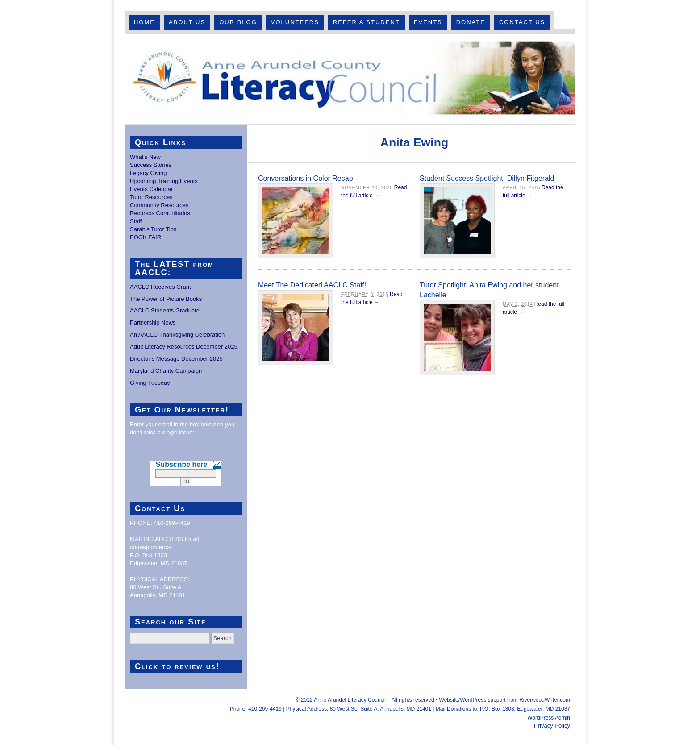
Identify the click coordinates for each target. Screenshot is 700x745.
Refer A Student (367, 22)
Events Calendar (151, 189)
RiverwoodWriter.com (545, 700)
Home (144, 22)
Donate (471, 22)
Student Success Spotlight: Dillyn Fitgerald (487, 178)
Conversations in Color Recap (306, 178)
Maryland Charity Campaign (166, 371)
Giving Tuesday (150, 383)
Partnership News (153, 323)
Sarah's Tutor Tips (153, 229)
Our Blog (238, 22)
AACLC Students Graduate (165, 310)
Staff (136, 221)
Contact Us (522, 22)
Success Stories (151, 165)
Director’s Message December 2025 (176, 359)
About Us (187, 22)
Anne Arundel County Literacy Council (350, 79)
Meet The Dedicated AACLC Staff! (312, 285)
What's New (145, 157)
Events (428, 22)
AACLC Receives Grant (160, 287)
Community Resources (159, 205)
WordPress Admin (549, 718)
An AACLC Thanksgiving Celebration (177, 335)
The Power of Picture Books (166, 299)
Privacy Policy (552, 726)
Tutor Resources (151, 197)
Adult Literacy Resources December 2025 (184, 347)
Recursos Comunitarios (160, 213)
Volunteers (295, 22)
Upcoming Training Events (164, 181)
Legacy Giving (148, 173)
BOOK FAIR (146, 237)
